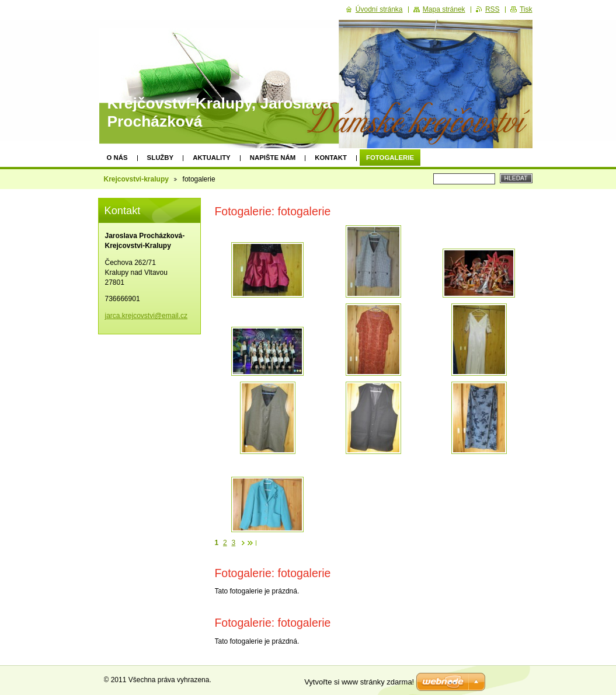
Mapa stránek (444, 9)
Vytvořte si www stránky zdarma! (359, 682)
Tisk (526, 9)
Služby (161, 158)
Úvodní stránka (379, 9)
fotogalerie (390, 158)
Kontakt (331, 158)
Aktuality (212, 158)
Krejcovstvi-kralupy (136, 179)
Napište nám (273, 158)
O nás (117, 158)
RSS (493, 9)
